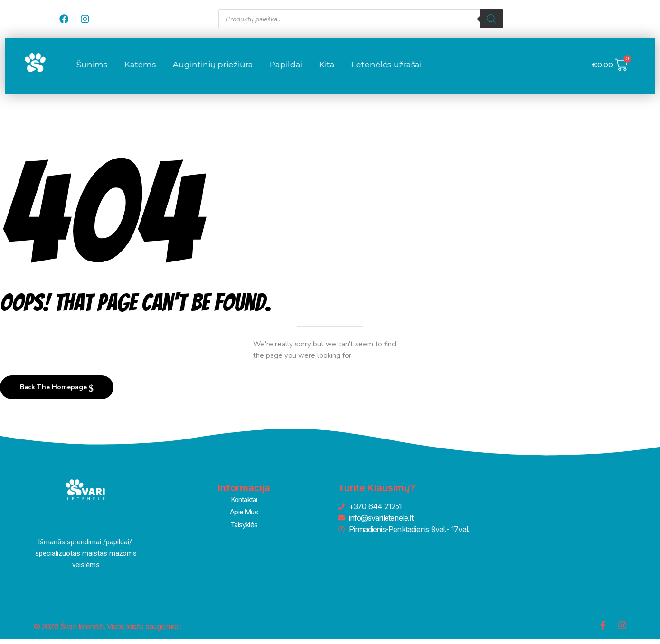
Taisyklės (244, 527)
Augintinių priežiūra (279, 69)
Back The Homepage (54, 392)
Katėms (207, 69)
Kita (393, 69)
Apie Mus (244, 515)
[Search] (491, 19)
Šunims (159, 69)
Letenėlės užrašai (453, 69)
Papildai (353, 69)
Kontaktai (244, 504)
